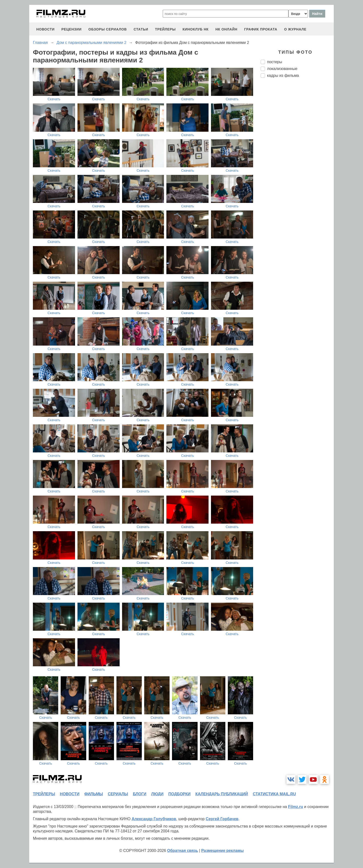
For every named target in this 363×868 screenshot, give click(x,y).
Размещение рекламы (223, 851)
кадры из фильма (283, 75)
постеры (275, 62)
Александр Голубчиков (154, 819)
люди (157, 794)
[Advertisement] (297, 163)
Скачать (54, 99)
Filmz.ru (295, 807)
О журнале (295, 29)
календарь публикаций (222, 794)
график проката (261, 29)
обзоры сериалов (108, 29)
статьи (141, 29)
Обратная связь (183, 851)
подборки (179, 794)
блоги (139, 794)
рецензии (72, 29)
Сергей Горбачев (222, 819)
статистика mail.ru (274, 794)
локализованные (282, 69)
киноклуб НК (196, 29)
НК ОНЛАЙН (226, 29)
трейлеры (165, 29)
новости (45, 29)
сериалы (118, 794)
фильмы (94, 794)
